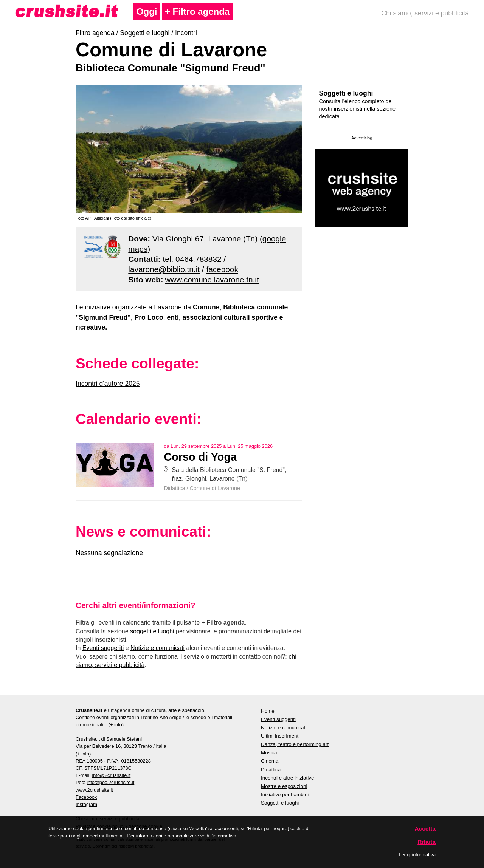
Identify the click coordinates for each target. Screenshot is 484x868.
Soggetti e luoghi (145, 33)
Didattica (174, 488)
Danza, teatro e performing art (295, 744)
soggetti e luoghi (152, 631)
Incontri (186, 33)
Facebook (86, 797)
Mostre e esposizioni (284, 786)
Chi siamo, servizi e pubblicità (425, 13)
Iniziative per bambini (285, 795)
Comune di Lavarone (215, 488)
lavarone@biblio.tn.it (164, 269)
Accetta (425, 829)
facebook (222, 269)
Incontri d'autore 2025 (108, 384)
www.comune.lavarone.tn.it (212, 279)
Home (268, 711)
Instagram (86, 804)
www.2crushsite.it (94, 790)
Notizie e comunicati (157, 648)
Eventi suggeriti (103, 648)
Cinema (270, 761)
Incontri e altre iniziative (287, 778)
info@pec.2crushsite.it (110, 782)
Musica (269, 753)
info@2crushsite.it (111, 775)
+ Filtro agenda (197, 12)
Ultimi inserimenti (280, 736)
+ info (116, 725)
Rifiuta (427, 842)
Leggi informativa (417, 855)
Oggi (147, 12)
